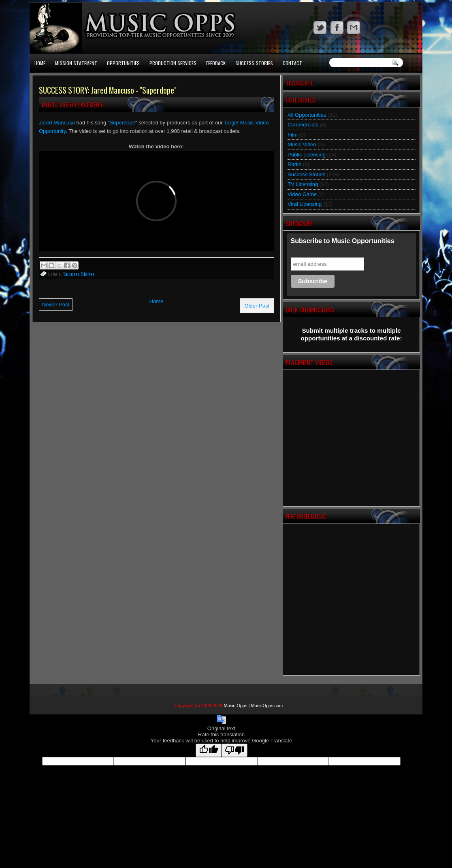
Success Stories (254, 63)
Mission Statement (76, 63)
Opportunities (123, 63)
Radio (294, 164)
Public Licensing (307, 155)
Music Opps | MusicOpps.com (253, 706)
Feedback (216, 63)
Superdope (122, 123)
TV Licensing (303, 184)
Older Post (257, 306)
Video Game (302, 194)
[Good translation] (209, 750)
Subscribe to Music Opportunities (343, 241)
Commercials (303, 125)
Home (40, 63)
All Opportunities (307, 115)
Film (293, 135)
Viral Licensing (305, 204)
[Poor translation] (235, 750)
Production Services (173, 63)
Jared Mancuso (57, 123)
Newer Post (56, 305)
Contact (292, 63)
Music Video (302, 144)
